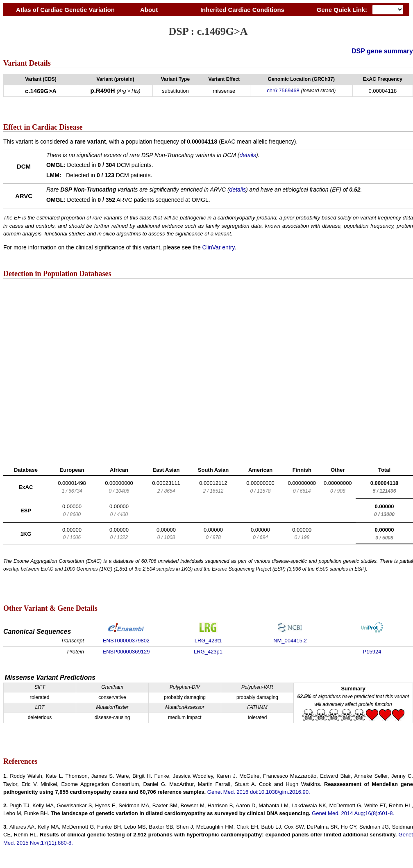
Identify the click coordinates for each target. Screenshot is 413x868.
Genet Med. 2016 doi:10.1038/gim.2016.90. (259, 792)
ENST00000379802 (126, 641)
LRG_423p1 (208, 652)
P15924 (372, 652)
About (149, 10)
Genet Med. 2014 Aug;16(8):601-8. (353, 813)
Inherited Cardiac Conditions (242, 10)
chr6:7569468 (283, 90)
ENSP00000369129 (126, 652)
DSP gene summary (382, 51)
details (248, 155)
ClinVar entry (219, 247)
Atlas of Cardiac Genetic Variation (65, 10)
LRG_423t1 (208, 641)
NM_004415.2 (290, 641)
